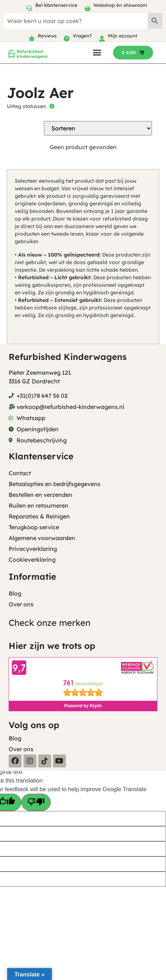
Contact (20, 473)
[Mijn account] (102, 39)
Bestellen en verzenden (41, 495)
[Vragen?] (67, 39)
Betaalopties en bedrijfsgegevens (55, 484)
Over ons (21, 604)
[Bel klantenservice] (29, 8)
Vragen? (82, 36)
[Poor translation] (36, 802)
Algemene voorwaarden (42, 538)
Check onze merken (50, 623)
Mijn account (123, 36)
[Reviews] (32, 39)
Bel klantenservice (56, 5)
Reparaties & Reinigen (39, 516)
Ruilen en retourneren (39, 505)
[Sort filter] (98, 128)
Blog (15, 593)
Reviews (47, 36)
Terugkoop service (34, 527)
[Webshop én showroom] (88, 8)
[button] (97, 52)
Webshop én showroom (120, 5)
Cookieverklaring (32, 560)
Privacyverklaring (33, 549)
